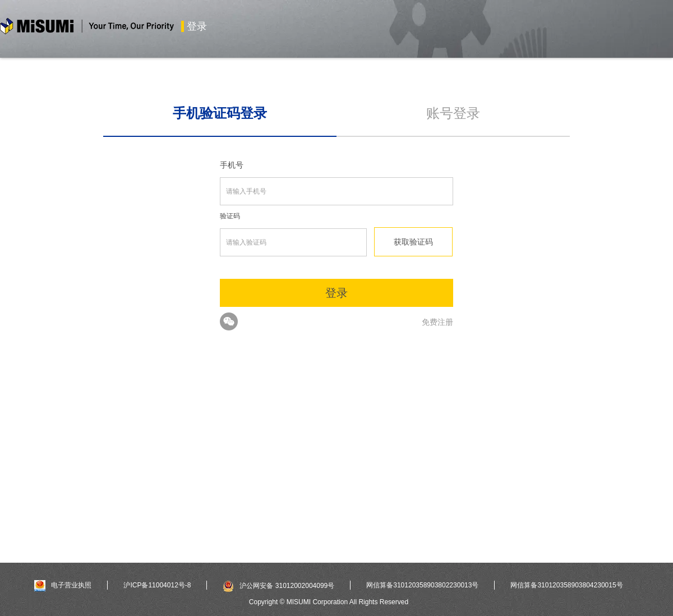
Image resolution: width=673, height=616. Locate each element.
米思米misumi (87, 28)
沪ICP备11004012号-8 (157, 585)
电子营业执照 (63, 585)
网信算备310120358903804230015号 (566, 585)
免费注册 (437, 322)
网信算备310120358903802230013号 (422, 585)
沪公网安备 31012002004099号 (278, 586)
